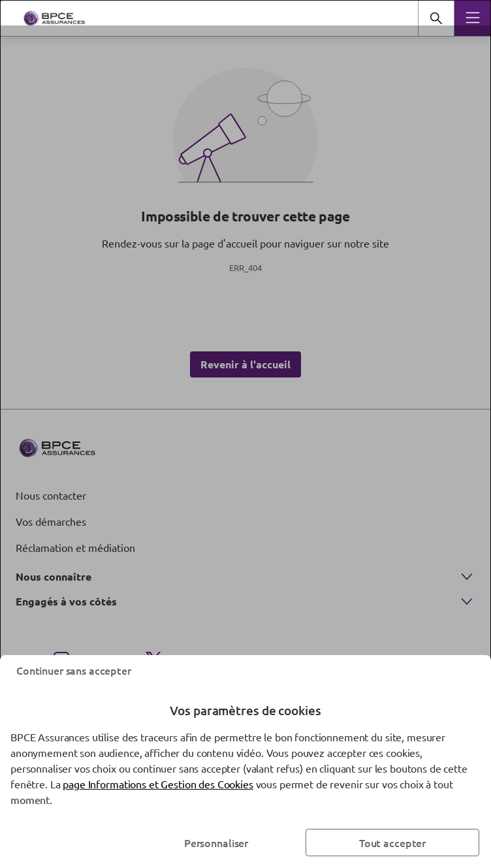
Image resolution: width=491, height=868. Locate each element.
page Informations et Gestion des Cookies (158, 784)
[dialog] (246, 434)
